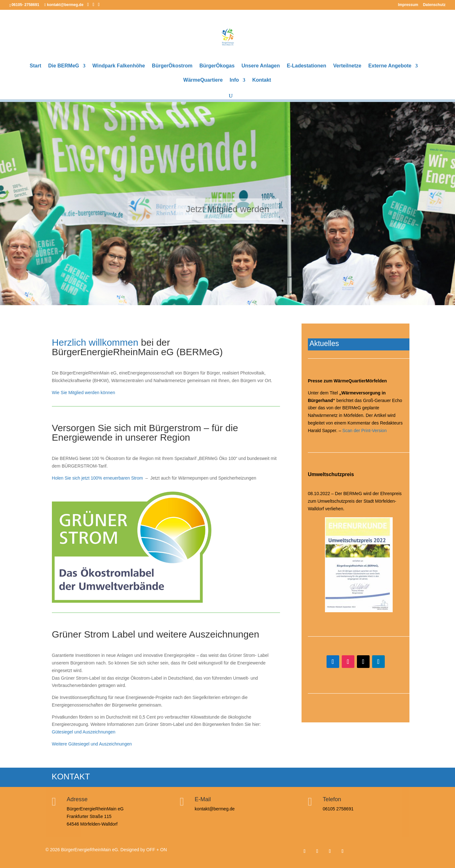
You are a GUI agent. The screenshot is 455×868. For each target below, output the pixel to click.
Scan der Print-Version (365, 431)
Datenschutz (434, 5)
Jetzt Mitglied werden (227, 211)
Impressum (408, 5)
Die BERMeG (64, 66)
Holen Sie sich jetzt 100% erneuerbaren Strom (97, 478)
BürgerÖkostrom (172, 66)
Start (35, 66)
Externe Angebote (390, 66)
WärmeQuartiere (203, 80)
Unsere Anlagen (261, 66)
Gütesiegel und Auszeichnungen (84, 732)
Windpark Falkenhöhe (119, 66)
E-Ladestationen (307, 66)
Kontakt (262, 80)
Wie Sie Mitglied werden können (84, 393)
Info (234, 80)
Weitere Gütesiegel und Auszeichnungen (92, 744)
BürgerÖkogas (217, 66)
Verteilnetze (347, 66)
